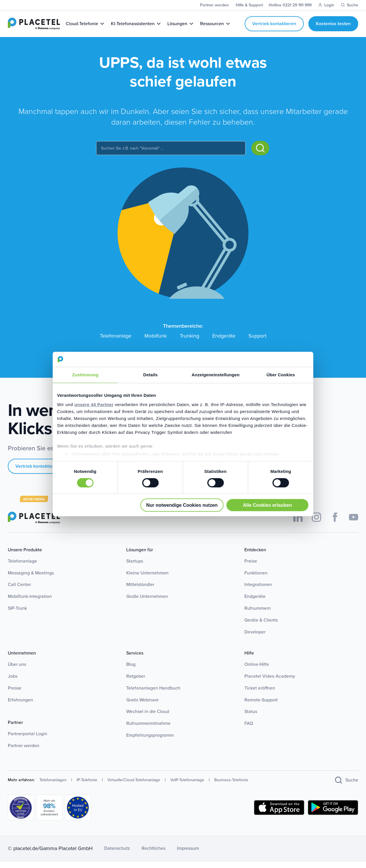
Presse (15, 694)
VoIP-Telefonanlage (187, 786)
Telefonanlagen (53, 786)
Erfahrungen (20, 706)
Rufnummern (258, 614)
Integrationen (258, 590)
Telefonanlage (116, 342)
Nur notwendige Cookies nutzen (182, 505)
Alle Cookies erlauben (267, 505)
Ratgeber (136, 682)
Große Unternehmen (147, 602)
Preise (251, 567)
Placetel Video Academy (270, 682)
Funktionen (256, 579)
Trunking (190, 342)
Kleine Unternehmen (147, 579)
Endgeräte (224, 342)
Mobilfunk (156, 342)
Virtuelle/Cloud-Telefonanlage (134, 786)
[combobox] (171, 154)
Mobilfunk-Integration (30, 602)
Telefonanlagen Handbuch (153, 694)
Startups (135, 567)
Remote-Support (261, 706)
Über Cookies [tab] (281, 375)
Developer (255, 638)
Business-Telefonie (231, 786)
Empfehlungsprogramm (150, 741)
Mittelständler (140, 590)
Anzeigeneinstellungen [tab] (216, 375)
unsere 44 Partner (94, 404)
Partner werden (24, 752)
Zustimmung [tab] (85, 375)
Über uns (17, 670)
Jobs (13, 682)
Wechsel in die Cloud (148, 718)
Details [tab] (151, 375)
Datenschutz (117, 855)
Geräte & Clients (261, 626)
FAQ (249, 729)
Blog (131, 670)
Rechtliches (153, 855)
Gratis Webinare (142, 706)
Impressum (188, 855)
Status (251, 718)
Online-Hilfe (257, 670)
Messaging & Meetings (31, 579)
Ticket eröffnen (260, 694)
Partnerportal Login (28, 740)
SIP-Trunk (17, 614)
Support (257, 342)
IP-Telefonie (87, 786)
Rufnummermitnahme (148, 729)
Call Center (19, 590)
